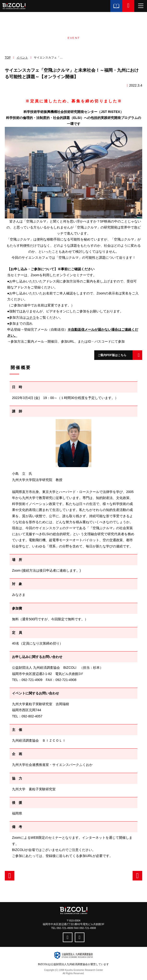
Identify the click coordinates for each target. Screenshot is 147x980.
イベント (22, 58)
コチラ (31, 317)
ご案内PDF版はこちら (112, 355)
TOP (8, 58)
